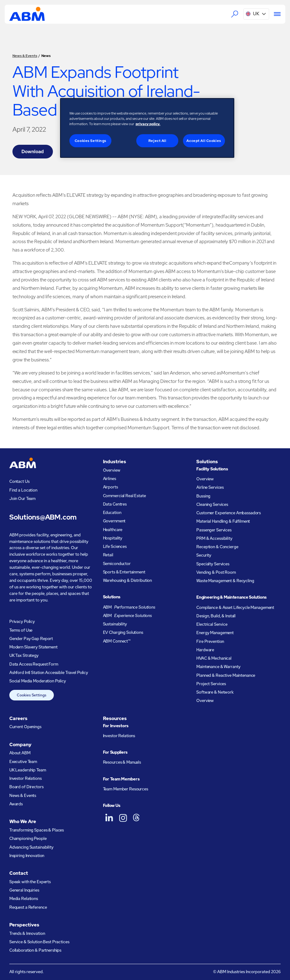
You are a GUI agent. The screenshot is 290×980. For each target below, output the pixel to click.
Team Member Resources (126, 789)
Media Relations (24, 899)
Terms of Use (21, 630)
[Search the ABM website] (234, 14)
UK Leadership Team (28, 770)
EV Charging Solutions (123, 632)
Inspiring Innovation (27, 856)
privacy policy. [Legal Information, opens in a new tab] (148, 124)
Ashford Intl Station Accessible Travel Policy (49, 673)
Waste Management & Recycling (225, 581)
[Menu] (275, 14)
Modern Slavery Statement (33, 647)
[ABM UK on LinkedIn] (109, 818)
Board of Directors (26, 787)
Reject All (157, 141)
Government (114, 521)
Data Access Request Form (34, 664)
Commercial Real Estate (124, 496)
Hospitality (113, 538)
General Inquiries (24, 890)
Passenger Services (214, 530)
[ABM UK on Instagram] (123, 818)
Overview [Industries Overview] (112, 470)
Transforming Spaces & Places (37, 830)
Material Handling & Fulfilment (223, 521)
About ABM (20, 753)
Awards (16, 804)
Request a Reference (28, 907)
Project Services (211, 684)
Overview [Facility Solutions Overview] (205, 479)
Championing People (28, 839)
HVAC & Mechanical (214, 658)
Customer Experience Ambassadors (229, 513)
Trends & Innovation (27, 933)
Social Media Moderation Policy (38, 681)
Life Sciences (115, 547)
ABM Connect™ (117, 641)
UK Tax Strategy (24, 655)
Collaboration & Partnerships (35, 950)
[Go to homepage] (27, 14)
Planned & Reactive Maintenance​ (226, 675)
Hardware (205, 650)
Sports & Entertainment (124, 572)
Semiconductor (117, 564)
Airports (110, 487)
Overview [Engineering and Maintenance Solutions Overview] (205, 701)
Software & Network (215, 692)
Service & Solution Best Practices (39, 942)
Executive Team (23, 762)
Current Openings (25, 727)
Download (33, 152)
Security (204, 555)
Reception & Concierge (217, 547)
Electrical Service (212, 624)
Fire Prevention (210, 641)
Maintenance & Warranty (218, 667)
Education (112, 513)
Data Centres (115, 504)
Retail (108, 555)
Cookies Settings (32, 695)
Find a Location (23, 490)
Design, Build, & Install (216, 616)
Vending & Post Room (216, 572)
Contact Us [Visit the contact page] (19, 481)
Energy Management (215, 633)
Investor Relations (26, 778)
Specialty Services (213, 564)
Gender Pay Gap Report (31, 639)
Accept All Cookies (204, 141)
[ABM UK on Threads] (136, 818)
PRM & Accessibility (214, 538)
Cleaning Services (212, 504)
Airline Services (210, 487)
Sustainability (115, 624)
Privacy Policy (22, 622)
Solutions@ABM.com (43, 517)
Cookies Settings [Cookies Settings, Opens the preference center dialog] (91, 141)
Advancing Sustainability (31, 847)
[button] (256, 14)
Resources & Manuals (122, 762)
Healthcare (113, 530)
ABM (129, 607)
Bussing (203, 496)
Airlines (110, 479)
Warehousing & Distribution (128, 580)
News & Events (25, 56)
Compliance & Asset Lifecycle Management (235, 608)
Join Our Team (22, 499)
